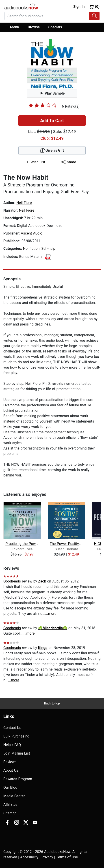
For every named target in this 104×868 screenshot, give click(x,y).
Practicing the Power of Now (22, 544)
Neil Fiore (24, 203)
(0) (94, 7)
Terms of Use (67, 857)
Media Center (14, 796)
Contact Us (12, 728)
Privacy (47, 857)
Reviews (10, 762)
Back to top (52, 703)
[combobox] (52, 16)
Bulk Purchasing (16, 736)
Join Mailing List (17, 753)
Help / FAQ (12, 745)
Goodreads (12, 581)
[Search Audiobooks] (94, 16)
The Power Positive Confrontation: (66, 544)
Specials (55, 27)
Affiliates (10, 805)
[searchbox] (47, 16)
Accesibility (29, 857)
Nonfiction (31, 249)
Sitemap (10, 813)
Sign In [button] (79, 7)
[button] (14, 27)
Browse (34, 27)
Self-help (48, 249)
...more (51, 614)
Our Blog (10, 787)
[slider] (43, 105)
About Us (11, 770)
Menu (12, 27)
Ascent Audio (32, 233)
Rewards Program (18, 779)
